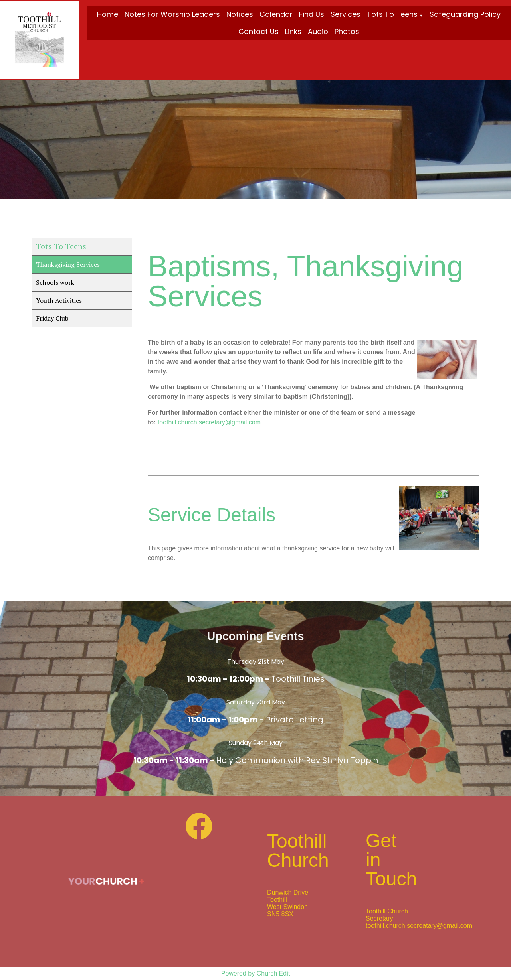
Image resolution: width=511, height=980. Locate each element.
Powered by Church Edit (256, 973)
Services (346, 14)
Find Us (312, 14)
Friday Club (52, 318)
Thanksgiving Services (68, 264)
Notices (240, 14)
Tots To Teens (392, 14)
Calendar (276, 14)
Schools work (55, 282)
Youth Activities (59, 300)
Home (108, 14)
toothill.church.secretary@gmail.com (209, 422)
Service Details (212, 515)
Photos (347, 31)
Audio (318, 31)
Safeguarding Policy (465, 14)
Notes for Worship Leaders (172, 14)
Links (293, 31)
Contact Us (258, 31)
